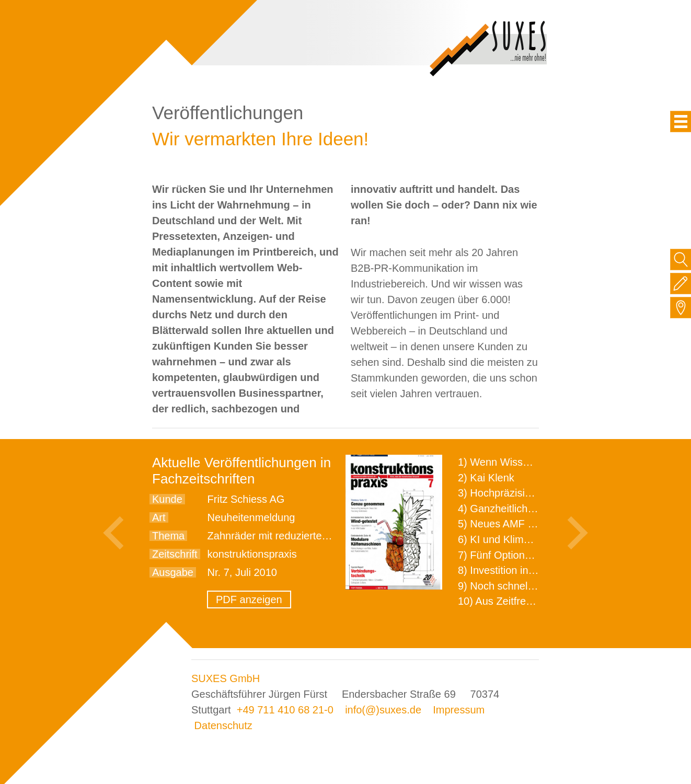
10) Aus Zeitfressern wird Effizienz (537, 601)
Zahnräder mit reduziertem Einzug (286, 536)
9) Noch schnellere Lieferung (525, 586)
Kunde (167, 499)
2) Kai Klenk (486, 478)
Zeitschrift (175, 554)
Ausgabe (173, 572)
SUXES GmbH (226, 678)
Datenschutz (223, 725)
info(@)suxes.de (383, 710)
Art (159, 517)
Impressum (459, 710)
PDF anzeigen (249, 599)
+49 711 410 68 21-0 (285, 710)
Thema (168, 536)
